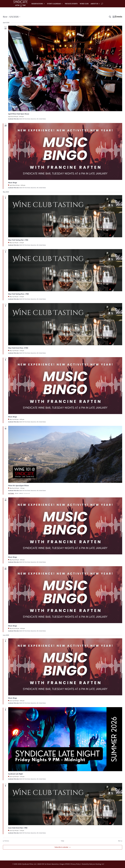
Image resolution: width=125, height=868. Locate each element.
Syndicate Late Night (16, 774)
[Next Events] (120, 841)
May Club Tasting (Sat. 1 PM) (18, 240)
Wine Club (84, 4)
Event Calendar (54, 4)
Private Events (71, 4)
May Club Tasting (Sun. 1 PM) (19, 294)
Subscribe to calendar (61, 847)
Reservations (37, 4)
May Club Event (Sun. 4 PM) (18, 348)
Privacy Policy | (76, 864)
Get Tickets (11, 493)
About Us (94, 4)
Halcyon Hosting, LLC (97, 864)
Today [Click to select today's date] (62, 841)
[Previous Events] (6, 841)
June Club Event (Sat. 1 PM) (18, 828)
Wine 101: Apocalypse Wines (19, 486)
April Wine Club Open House (19, 114)
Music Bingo (13, 183)
